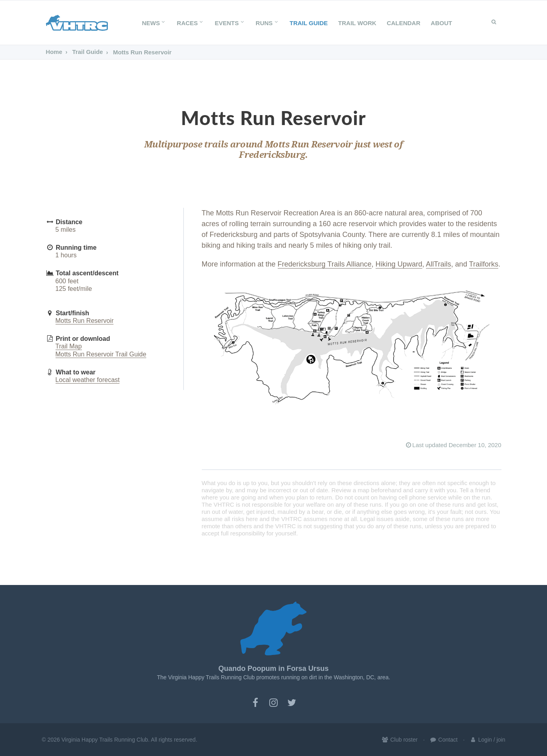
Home (54, 52)
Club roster (400, 740)
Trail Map (69, 346)
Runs (268, 23)
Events (230, 23)
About (441, 23)
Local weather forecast (88, 380)
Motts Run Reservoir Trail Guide (101, 354)
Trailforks (484, 264)
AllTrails (439, 264)
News (154, 23)
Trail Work (357, 23)
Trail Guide (309, 23)
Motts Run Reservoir (85, 321)
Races (191, 23)
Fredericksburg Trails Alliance (325, 264)
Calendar (404, 23)
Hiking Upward (399, 264)
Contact (444, 740)
